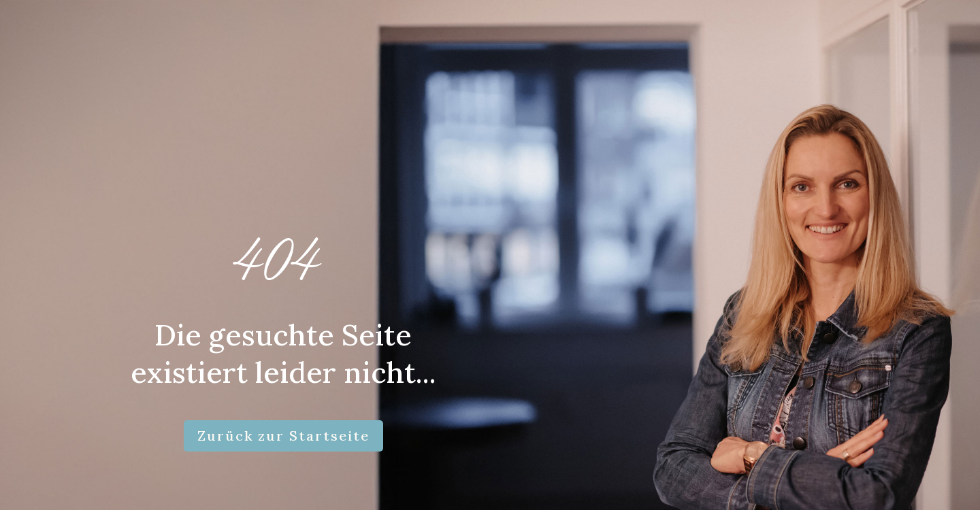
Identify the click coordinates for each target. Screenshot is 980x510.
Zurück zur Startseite (283, 436)
